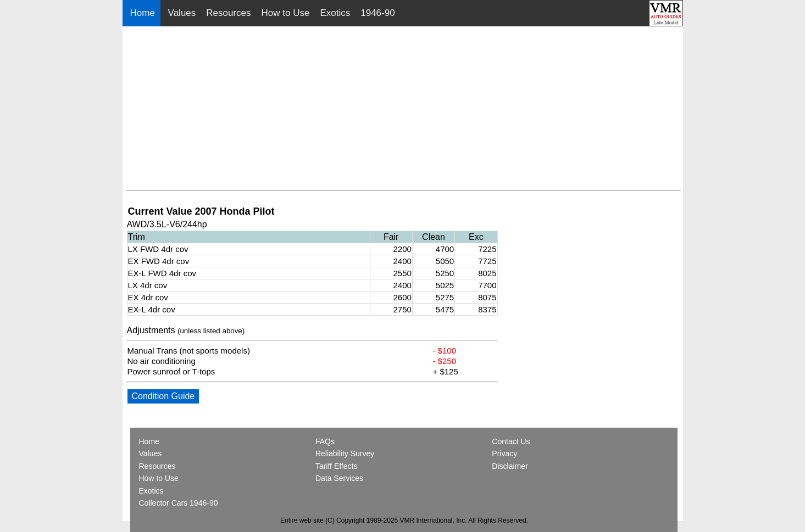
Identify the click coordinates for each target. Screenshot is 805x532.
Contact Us (511, 441)
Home (144, 13)
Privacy (504, 453)
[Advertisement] (403, 109)
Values (182, 13)
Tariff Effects (337, 466)
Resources (228, 13)
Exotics (335, 13)
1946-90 (377, 13)
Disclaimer (510, 466)
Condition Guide (163, 396)
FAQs (325, 441)
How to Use (286, 13)
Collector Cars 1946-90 (179, 503)
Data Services (339, 478)
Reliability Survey (345, 453)
